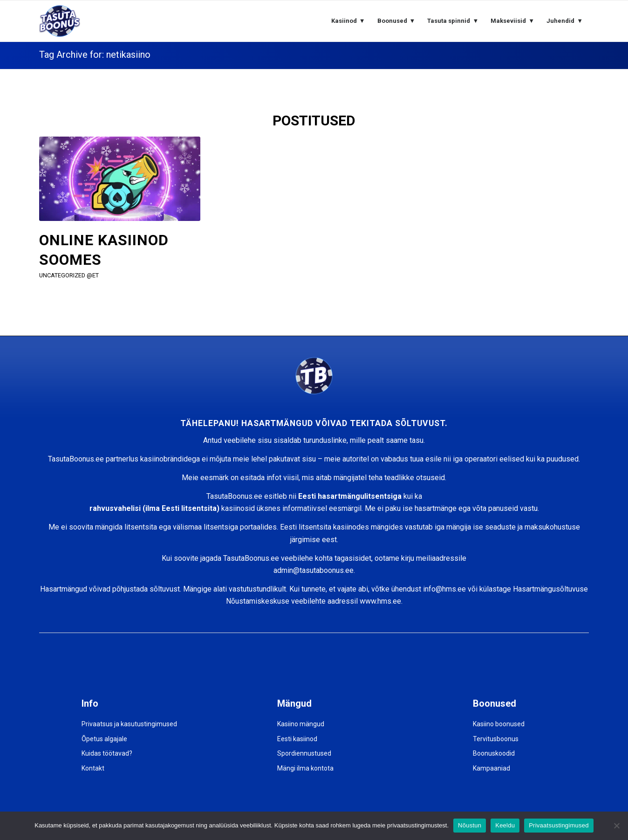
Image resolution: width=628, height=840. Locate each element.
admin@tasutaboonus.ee (314, 570)
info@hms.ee (444, 589)
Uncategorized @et (69, 275)
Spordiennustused (304, 753)
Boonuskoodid (494, 753)
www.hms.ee (380, 601)
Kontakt (93, 768)
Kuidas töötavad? (107, 753)
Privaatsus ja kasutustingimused (129, 724)
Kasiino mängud (301, 724)
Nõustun (470, 825)
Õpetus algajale (104, 739)
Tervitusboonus (496, 739)
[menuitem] (348, 21)
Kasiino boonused (499, 724)
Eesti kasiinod (297, 739)
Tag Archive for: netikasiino (95, 55)
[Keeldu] (616, 826)
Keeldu (505, 825)
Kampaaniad (491, 768)
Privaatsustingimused (559, 825)
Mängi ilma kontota (305, 768)
